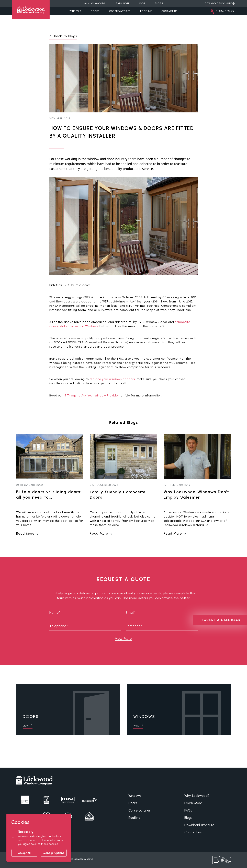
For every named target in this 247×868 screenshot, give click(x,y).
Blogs (188, 818)
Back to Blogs (66, 36)
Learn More (193, 803)
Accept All (24, 853)
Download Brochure (199, 825)
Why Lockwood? (197, 796)
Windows (75, 11)
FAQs (188, 810)
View (26, 726)
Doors (95, 11)
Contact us (193, 832)
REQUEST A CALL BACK (220, 620)
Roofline (146, 11)
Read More (25, 533)
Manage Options (54, 853)
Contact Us (170, 11)
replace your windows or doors (112, 379)
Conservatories (120, 11)
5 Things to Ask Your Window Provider (92, 395)
